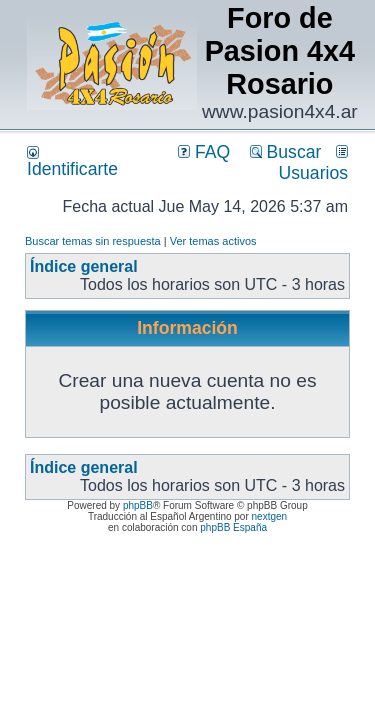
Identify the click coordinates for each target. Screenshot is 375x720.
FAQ (204, 152)
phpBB (138, 505)
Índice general (84, 266)
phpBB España (233, 527)
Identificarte (72, 162)
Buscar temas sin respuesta (93, 241)
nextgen (270, 516)
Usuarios (313, 164)
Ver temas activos (213, 241)
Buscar (286, 152)
